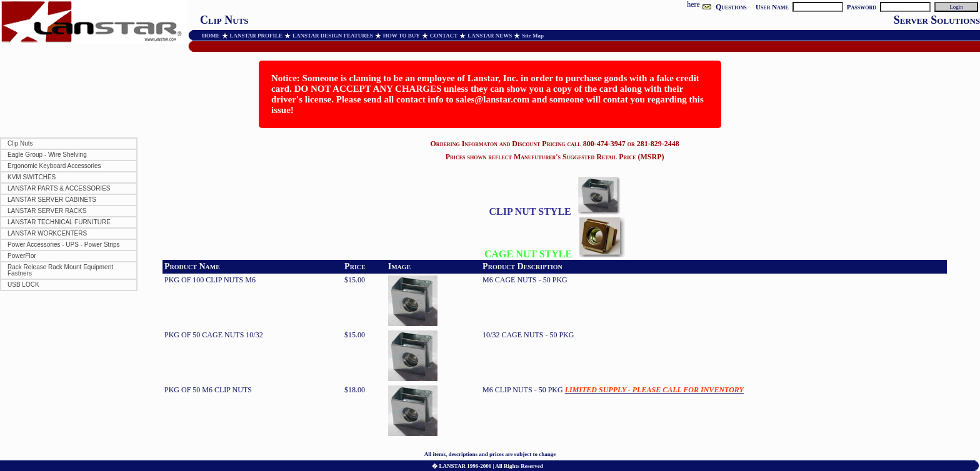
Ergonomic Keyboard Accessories (54, 166)
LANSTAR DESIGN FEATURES (333, 36)
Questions (731, 7)
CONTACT (444, 36)
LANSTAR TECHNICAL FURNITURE (59, 222)
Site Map (533, 36)
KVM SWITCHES (32, 177)
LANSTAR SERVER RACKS (47, 211)
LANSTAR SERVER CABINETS (52, 200)
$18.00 (355, 390)
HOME (211, 36)
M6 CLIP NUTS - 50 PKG (613, 390)
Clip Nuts (20, 143)
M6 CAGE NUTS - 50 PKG (525, 280)
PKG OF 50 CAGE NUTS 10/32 (214, 335)
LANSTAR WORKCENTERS (47, 233)
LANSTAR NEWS (490, 36)
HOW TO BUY (402, 36)
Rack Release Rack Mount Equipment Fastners (60, 270)
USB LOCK (23, 285)
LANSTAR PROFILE (257, 36)
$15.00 (355, 280)
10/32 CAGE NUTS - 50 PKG (528, 335)
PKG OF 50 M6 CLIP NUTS (208, 390)
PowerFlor (22, 256)
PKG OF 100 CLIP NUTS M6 (210, 280)
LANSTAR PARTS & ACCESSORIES (59, 188)
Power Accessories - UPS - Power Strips (64, 245)
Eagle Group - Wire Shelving (47, 155)
